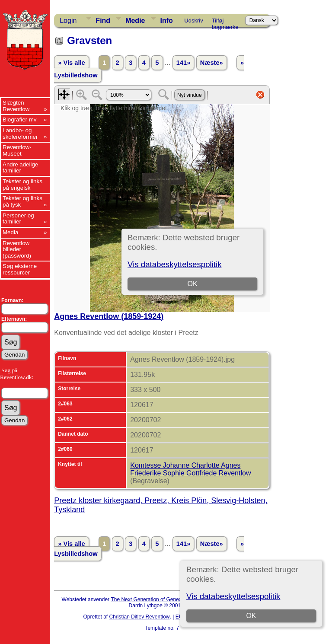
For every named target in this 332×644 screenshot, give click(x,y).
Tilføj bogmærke (225, 22)
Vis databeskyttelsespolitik (233, 596)
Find (103, 21)
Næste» (212, 63)
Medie (135, 21)
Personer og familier (18, 219)
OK (251, 616)
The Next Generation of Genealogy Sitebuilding (165, 599)
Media (10, 232)
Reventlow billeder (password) (17, 249)
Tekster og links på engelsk (22, 185)
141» (184, 63)
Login (68, 21)
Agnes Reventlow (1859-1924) (109, 316)
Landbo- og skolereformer (20, 134)
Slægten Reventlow (16, 106)
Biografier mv (20, 120)
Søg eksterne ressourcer (20, 269)
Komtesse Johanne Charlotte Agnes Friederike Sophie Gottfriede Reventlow (190, 469)
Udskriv (193, 21)
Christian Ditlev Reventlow (139, 617)
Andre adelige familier (20, 168)
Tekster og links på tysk (22, 201)
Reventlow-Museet (17, 150)
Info (166, 21)
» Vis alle (71, 63)
